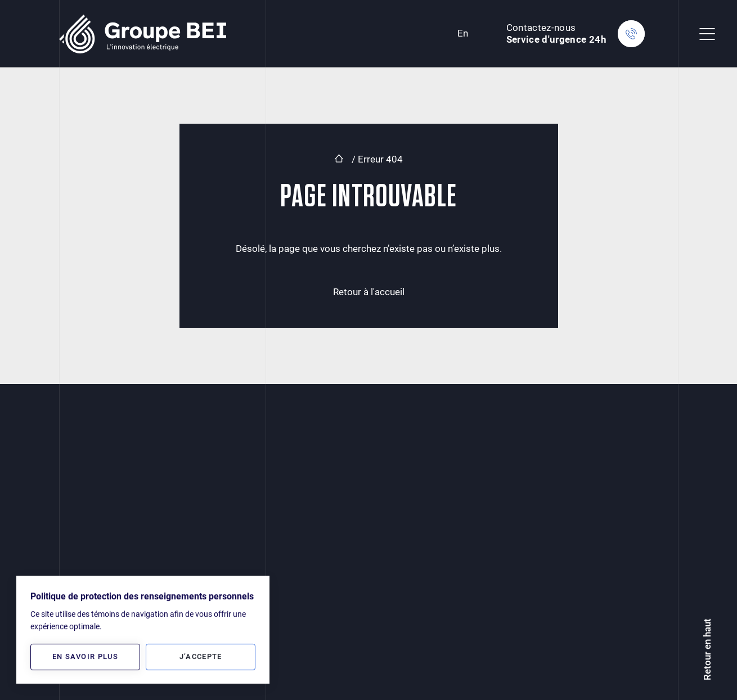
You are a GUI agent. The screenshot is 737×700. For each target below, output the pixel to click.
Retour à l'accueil (369, 292)
